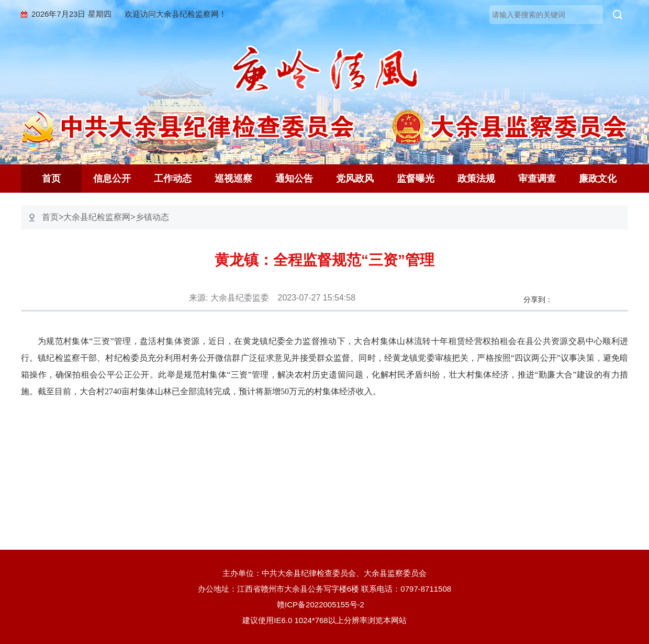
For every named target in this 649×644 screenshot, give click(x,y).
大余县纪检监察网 (97, 217)
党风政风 (355, 179)
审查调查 (537, 179)
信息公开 (112, 179)
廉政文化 (598, 179)
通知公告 (294, 179)
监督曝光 (416, 179)
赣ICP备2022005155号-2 (324, 604)
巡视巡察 (233, 179)
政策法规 (476, 179)
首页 (51, 179)
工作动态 (173, 179)
